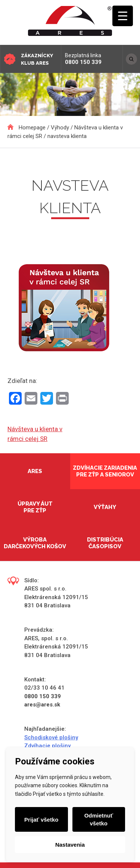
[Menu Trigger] (123, 16)
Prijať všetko (41, 820)
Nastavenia (70, 845)
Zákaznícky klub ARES (37, 59)
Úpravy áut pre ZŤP (35, 507)
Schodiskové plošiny (51, 737)
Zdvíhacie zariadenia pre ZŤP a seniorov (105, 471)
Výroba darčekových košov (35, 543)
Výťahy (105, 507)
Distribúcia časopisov (105, 543)
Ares (35, 471)
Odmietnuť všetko (99, 819)
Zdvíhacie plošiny (47, 746)
